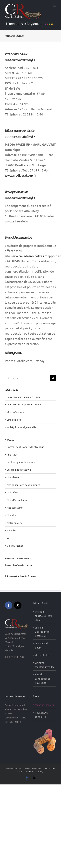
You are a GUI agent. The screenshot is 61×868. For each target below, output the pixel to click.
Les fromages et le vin (19, 470)
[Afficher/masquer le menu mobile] (54, 6)
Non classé (13, 477)
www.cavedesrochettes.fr (29, 256)
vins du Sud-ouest (17, 412)
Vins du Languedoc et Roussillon (43, 678)
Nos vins (12, 515)
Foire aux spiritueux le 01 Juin (23, 397)
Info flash (12, 454)
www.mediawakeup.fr (20, 175)
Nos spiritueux (15, 508)
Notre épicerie (15, 523)
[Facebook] (9, 605)
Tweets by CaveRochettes (19, 565)
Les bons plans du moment (22, 462)
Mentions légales (44, 705)
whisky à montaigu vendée (22, 427)
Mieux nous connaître (41, 715)
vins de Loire (14, 420)
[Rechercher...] (27, 378)
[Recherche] (53, 378)
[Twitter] (18, 605)
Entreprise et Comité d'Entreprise (25, 447)
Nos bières (13, 492)
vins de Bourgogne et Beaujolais (25, 404)
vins (9, 538)
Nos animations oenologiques (23, 485)
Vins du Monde (15, 546)
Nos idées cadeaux (17, 500)
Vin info (11, 530)
